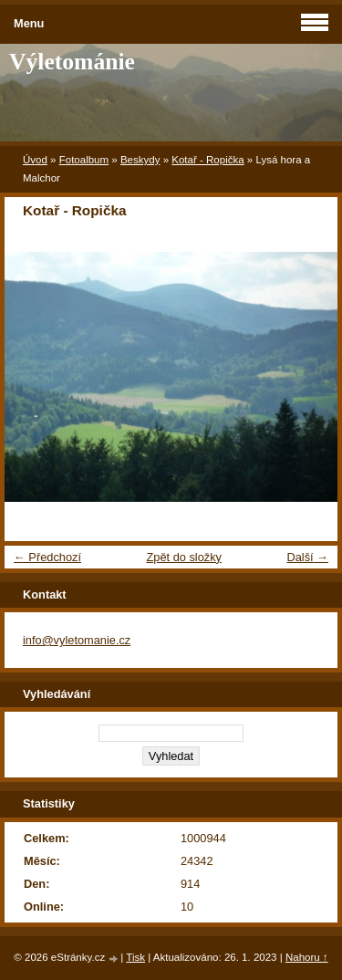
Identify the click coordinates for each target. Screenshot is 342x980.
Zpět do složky (184, 557)
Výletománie (72, 62)
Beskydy (140, 160)
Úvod (35, 160)
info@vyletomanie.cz (77, 640)
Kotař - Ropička (207, 160)
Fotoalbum (84, 160)
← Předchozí (47, 557)
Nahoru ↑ (307, 957)
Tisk (135, 957)
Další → (307, 557)
